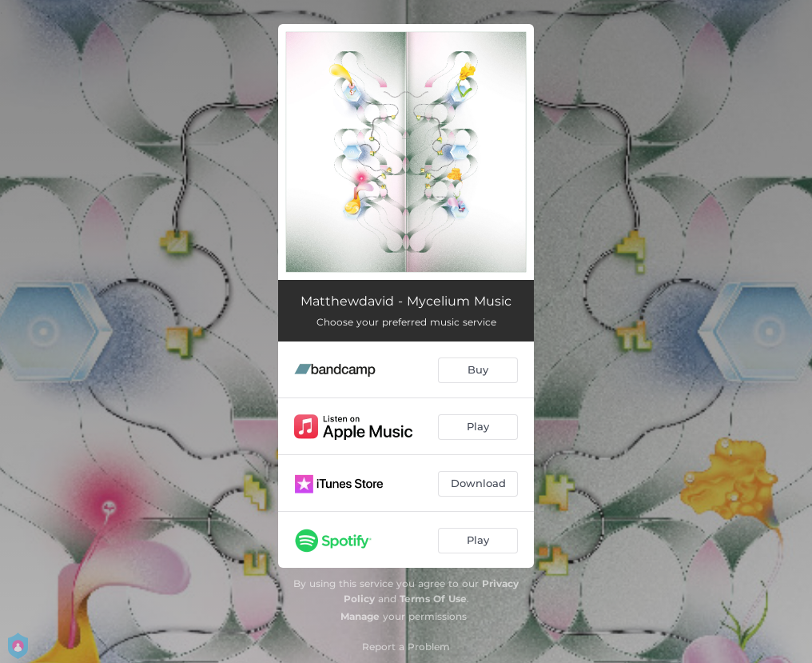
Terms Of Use (433, 599)
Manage (360, 616)
